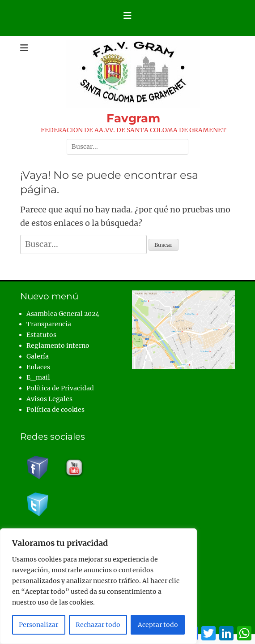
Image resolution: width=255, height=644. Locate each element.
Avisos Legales (49, 399)
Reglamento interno (58, 346)
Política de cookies (55, 410)
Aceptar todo (158, 625)
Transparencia (49, 324)
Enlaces (38, 367)
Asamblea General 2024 (63, 314)
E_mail (38, 377)
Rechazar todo (98, 625)
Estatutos (41, 335)
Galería (38, 356)
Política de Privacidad (60, 388)
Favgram (133, 118)
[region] (98, 586)
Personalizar (38, 625)
